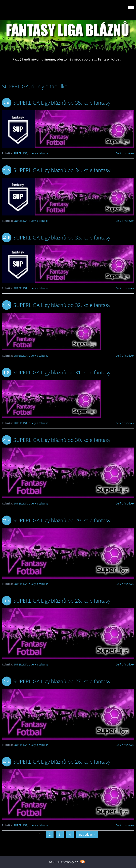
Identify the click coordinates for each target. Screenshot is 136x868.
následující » (87, 834)
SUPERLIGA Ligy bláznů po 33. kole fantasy (62, 237)
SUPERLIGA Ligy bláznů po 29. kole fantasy (62, 520)
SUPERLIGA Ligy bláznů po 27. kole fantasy (62, 681)
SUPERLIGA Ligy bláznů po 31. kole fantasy (62, 372)
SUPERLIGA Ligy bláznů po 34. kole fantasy (62, 170)
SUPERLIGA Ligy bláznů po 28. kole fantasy (62, 601)
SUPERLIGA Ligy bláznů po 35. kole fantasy (62, 103)
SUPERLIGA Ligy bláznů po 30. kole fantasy (62, 440)
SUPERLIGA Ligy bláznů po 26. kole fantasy (62, 762)
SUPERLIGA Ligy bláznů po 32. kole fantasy (62, 305)
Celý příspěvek (125, 153)
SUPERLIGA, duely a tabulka (31, 153)
